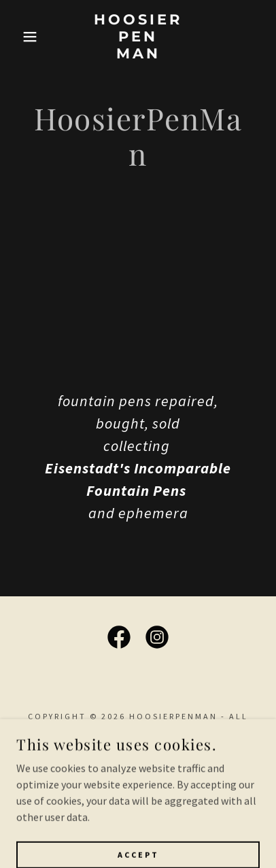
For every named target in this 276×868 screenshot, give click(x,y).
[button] (21, 37)
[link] (138, 37)
